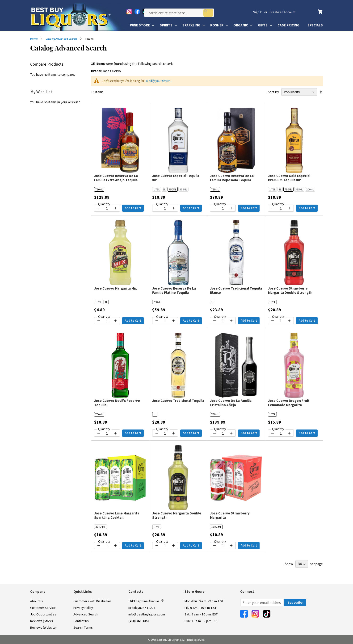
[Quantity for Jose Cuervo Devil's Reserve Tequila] (107, 434)
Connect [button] (247, 591)
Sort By (273, 92)
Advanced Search (86, 614)
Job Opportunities (43, 614)
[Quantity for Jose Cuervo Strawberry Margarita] (223, 546)
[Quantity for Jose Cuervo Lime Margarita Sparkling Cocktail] (107, 546)
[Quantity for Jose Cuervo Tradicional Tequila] (165, 434)
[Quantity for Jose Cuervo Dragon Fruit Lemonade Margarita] (281, 434)
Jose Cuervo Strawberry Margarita (230, 515)
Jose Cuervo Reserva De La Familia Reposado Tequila (232, 178)
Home (34, 39)
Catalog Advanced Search (61, 39)
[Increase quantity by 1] (115, 208)
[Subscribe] (295, 602)
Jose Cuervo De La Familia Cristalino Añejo (231, 403)
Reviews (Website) (43, 627)
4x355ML (101, 527)
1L (164, 189)
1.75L (157, 189)
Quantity (104, 204)
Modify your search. (159, 81)
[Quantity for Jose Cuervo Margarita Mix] (107, 321)
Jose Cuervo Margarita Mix (116, 288)
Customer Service (43, 608)
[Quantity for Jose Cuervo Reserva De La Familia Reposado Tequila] (223, 209)
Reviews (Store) (42, 621)
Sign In (258, 12)
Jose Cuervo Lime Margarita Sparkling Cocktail (117, 515)
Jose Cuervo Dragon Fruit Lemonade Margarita (289, 403)
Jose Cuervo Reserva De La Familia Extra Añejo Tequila (116, 178)
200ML (310, 189)
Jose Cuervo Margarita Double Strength (177, 515)
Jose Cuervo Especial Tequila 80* (176, 178)
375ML (183, 189)
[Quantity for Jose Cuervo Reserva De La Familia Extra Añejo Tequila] (107, 209)
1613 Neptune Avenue (146, 601)
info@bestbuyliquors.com (147, 614)
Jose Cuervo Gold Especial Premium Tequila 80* (289, 178)
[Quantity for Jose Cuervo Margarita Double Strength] (165, 546)
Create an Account (282, 12)
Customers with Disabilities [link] (92, 601)
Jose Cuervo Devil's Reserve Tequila (117, 403)
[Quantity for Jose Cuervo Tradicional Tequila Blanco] (223, 321)
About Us (37, 601)
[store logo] (78, 17)
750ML (99, 189)
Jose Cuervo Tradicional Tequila (178, 401)
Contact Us (81, 621)
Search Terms (83, 627)
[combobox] (192, 12)
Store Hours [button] (194, 591)
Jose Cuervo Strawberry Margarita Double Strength (290, 290)
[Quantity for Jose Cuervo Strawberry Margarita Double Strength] (281, 321)
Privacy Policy (83, 608)
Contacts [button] (136, 591)
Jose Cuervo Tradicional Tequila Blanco (236, 290)
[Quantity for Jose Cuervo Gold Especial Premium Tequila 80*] (281, 209)
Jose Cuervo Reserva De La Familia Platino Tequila (174, 290)
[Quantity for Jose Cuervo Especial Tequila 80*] (165, 209)
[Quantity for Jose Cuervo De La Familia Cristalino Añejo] (223, 434)
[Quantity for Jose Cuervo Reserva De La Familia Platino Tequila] (165, 321)
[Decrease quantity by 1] (99, 208)
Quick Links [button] (83, 591)
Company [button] (38, 591)
